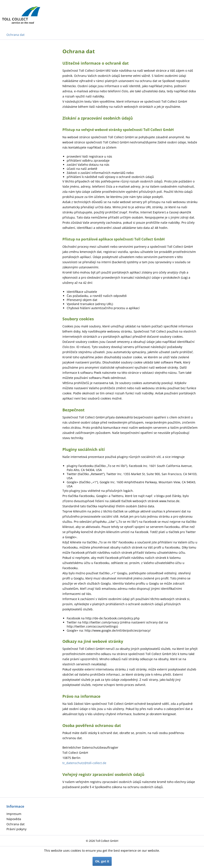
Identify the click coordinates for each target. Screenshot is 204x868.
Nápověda (14, 819)
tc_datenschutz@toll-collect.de (84, 763)
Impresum (14, 814)
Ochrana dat (15, 824)
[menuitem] (37, 814)
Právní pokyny (16, 829)
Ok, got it (102, 861)
